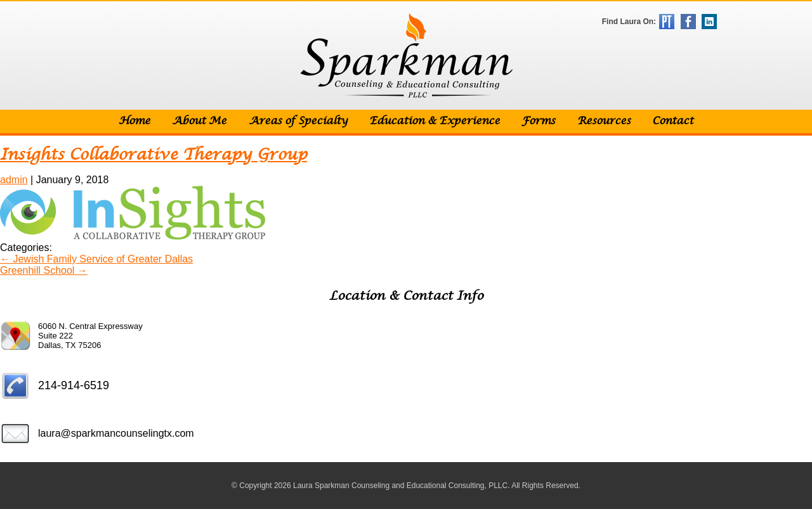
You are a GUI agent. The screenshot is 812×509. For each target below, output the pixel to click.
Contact (673, 121)
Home (134, 121)
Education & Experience (435, 121)
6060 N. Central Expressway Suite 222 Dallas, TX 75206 (90, 336)
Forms (538, 121)
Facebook (688, 22)
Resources (604, 121)
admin (14, 180)
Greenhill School (44, 270)
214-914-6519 (74, 385)
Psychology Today (667, 22)
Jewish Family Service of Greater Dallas (96, 259)
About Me (199, 121)
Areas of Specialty (298, 121)
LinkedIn (709, 22)
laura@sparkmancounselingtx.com (116, 433)
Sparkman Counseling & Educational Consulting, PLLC (406, 55)
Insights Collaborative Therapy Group (154, 155)
